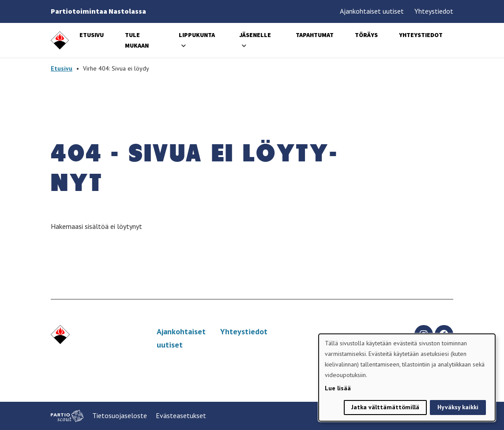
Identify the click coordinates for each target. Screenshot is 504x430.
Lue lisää (338, 388)
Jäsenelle (255, 35)
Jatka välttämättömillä (385, 407)
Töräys (366, 35)
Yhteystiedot (434, 11)
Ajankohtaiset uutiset (372, 11)
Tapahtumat (315, 35)
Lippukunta (197, 35)
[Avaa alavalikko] (184, 46)
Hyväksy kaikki (458, 407)
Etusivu (92, 35)
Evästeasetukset (181, 415)
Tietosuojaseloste (120, 415)
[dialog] (407, 378)
